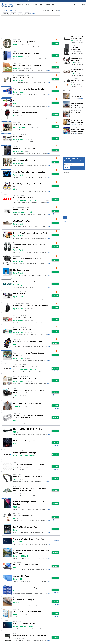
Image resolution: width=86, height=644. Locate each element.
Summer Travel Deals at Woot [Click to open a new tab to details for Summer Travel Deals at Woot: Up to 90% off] (24, 77)
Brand (27, 14)
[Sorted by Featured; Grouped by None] (55, 10)
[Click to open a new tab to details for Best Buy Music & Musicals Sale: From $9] (7, 529)
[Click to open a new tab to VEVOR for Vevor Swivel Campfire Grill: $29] (74, 82)
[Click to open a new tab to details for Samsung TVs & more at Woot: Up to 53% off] (7, 319)
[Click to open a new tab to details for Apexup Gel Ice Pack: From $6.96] (7, 578)
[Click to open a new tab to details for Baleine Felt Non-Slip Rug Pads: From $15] (7, 602)
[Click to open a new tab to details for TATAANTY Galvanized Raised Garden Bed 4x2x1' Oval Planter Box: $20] (7, 418)
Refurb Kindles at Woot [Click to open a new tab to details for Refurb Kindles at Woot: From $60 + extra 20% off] (22, 209)
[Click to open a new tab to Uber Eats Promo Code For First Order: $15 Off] (74, 122)
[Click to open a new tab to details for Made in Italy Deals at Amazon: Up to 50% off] (7, 162)
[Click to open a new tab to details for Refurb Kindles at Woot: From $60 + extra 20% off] (7, 211)
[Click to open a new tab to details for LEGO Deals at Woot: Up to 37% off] (7, 138)
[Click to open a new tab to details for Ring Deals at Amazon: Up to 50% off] (7, 272)
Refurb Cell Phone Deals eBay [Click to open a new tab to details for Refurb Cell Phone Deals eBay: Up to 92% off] (24, 148)
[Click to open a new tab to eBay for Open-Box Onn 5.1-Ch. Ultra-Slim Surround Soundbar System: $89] (74, 39)
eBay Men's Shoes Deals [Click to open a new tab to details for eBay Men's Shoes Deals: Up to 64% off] (22, 221)
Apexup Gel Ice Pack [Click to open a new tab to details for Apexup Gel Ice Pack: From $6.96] (21, 576)
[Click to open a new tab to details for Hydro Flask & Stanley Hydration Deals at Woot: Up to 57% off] (7, 308)
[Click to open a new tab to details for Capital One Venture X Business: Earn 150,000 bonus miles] (7, 625)
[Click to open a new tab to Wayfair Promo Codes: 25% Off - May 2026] (74, 96)
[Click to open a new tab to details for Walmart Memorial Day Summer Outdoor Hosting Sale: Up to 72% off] (7, 356)
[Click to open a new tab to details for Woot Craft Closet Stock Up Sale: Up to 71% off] (7, 380)
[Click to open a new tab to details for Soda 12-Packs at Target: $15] (7, 103)
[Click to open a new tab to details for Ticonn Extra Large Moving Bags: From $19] (7, 590)
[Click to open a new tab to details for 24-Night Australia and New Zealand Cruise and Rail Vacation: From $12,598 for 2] (7, 553)
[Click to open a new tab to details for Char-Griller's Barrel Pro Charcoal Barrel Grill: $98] (7, 637)
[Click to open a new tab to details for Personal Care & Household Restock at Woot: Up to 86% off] (7, 235)
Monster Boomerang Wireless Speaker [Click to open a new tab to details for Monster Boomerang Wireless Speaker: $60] (28, 476)
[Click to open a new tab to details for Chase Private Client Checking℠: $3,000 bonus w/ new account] (7, 368)
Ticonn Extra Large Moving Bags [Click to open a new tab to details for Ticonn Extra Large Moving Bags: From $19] (25, 588)
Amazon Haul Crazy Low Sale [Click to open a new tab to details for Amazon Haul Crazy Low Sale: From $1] (24, 42)
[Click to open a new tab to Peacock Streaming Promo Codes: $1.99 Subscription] (74, 113)
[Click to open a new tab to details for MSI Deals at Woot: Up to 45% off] (7, 296)
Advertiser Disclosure (55, 286)
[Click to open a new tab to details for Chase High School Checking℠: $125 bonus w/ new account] (7, 455)
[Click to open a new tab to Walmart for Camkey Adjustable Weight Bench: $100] (74, 61)
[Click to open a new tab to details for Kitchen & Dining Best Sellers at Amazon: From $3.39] (7, 67)
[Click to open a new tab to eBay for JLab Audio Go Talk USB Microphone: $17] (74, 50)
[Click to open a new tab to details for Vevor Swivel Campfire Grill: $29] (7, 517)
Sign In (83, 5)
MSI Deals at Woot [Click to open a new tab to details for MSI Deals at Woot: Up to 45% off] (20, 294)
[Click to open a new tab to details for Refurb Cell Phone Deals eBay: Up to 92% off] (7, 150)
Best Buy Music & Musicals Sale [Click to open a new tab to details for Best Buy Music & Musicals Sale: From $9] (25, 527)
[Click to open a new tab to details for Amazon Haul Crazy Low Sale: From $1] (7, 43)
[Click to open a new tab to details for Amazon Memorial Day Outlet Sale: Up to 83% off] (7, 55)
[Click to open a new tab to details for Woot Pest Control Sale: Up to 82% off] (7, 331)
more (48, 47)
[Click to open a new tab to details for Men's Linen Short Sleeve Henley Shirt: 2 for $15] (7, 406)
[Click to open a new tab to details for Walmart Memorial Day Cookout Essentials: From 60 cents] (7, 91)
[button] (15, 10)
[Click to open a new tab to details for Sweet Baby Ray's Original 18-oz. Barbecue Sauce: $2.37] (7, 187)
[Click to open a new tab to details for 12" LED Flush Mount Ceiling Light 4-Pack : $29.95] (7, 466)
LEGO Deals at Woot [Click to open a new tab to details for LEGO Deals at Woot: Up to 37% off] (21, 136)
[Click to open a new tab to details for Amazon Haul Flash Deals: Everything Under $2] (7, 126)
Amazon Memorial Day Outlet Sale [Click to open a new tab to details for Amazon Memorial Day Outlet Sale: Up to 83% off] (26, 53)
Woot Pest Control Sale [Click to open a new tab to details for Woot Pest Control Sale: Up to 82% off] (22, 329)
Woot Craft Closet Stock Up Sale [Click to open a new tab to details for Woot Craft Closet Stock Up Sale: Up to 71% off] (25, 378)
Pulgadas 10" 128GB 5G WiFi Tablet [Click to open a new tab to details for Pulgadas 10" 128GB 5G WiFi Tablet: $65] (26, 564)
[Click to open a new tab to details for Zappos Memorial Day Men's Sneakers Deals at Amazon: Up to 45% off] (7, 247)
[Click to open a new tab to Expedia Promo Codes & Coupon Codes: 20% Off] (74, 131)
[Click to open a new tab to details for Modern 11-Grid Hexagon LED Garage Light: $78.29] (7, 443)
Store (21, 14)
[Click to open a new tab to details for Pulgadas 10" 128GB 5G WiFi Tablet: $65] (7, 566)
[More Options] (58, 39)
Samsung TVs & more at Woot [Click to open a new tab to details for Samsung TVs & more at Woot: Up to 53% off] (24, 318)
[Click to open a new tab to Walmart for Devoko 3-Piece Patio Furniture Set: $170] (74, 72)
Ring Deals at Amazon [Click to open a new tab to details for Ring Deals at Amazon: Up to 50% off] (22, 270)
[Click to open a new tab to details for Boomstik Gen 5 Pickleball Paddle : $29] (7, 115)
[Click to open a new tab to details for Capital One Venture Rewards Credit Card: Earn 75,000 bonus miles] (7, 541)
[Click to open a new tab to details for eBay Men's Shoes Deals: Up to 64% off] (7, 223)
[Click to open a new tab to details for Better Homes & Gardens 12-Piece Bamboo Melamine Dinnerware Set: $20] (7, 491)
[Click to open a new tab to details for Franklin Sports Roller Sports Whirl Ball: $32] (7, 343)
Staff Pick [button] (5, 14)
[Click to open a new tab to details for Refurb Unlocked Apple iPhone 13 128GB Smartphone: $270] (7, 504)
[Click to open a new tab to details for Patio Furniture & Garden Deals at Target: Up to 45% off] (7, 260)
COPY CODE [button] (55, 214)
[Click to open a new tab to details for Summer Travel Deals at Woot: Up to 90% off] (7, 79)
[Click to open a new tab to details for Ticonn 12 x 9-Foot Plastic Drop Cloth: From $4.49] (7, 614)
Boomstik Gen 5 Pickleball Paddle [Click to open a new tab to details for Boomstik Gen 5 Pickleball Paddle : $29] (26, 113)
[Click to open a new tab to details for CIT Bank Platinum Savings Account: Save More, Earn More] (7, 284)
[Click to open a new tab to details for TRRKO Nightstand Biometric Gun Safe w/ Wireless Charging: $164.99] (7, 393)
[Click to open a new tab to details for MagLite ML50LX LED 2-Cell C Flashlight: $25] (7, 431)
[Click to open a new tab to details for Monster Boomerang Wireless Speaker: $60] (7, 478)
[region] (31, 27)
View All (82, 90)
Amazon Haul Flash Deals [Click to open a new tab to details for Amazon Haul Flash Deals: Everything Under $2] (23, 125)
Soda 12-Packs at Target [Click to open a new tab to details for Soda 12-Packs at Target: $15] (22, 101)
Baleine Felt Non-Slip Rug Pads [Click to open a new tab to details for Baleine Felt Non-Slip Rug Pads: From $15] (25, 600)
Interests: (11, 10)
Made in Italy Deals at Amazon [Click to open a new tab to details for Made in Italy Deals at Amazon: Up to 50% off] (25, 160)
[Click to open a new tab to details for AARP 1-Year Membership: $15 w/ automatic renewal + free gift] (7, 199)
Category (14, 14)
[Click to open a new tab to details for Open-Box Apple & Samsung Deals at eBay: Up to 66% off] (7, 174)
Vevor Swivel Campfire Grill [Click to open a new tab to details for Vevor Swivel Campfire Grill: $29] (23, 515)
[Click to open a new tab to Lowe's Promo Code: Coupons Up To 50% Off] (74, 105)
